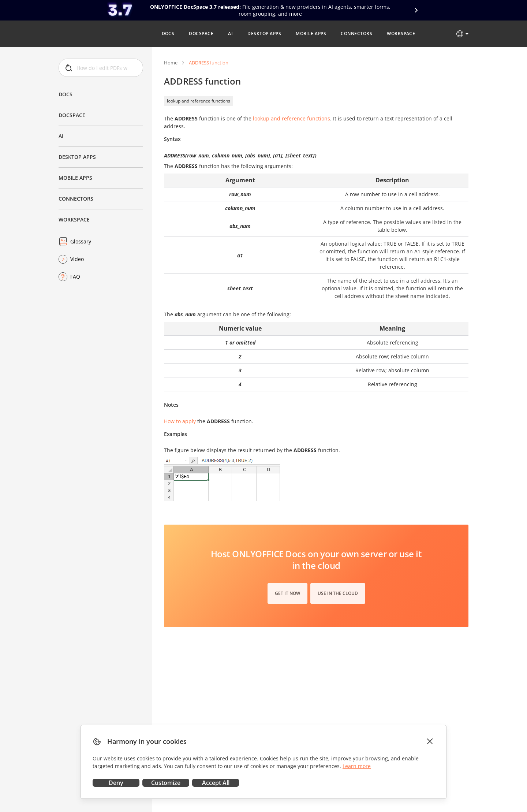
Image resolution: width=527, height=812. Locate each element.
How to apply (180, 421)
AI (61, 136)
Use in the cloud (338, 593)
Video (77, 259)
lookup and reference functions (199, 101)
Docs (66, 94)
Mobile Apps (75, 178)
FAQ (75, 277)
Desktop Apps (77, 157)
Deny (116, 783)
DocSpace (72, 115)
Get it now (287, 593)
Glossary (81, 241)
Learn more (357, 766)
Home (171, 63)
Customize (166, 783)
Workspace (74, 219)
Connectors (76, 199)
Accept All (216, 783)
